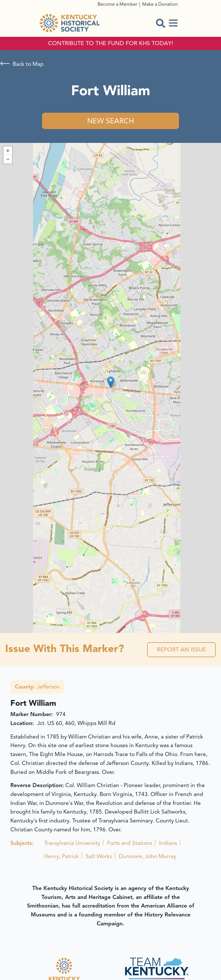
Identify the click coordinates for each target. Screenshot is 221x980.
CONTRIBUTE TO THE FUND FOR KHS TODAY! (111, 43)
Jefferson (37, 687)
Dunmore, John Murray (147, 856)
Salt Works (99, 856)
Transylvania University (72, 843)
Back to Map (28, 64)
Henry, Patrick (61, 856)
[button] (111, 382)
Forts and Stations (130, 843)
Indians (168, 843)
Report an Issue (181, 650)
